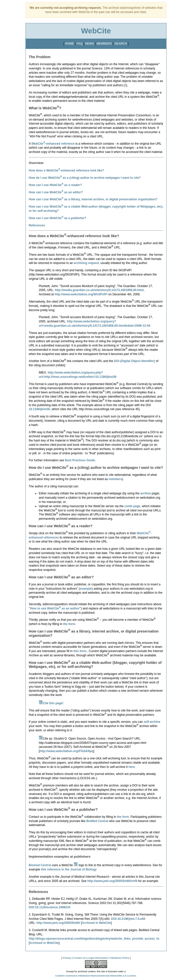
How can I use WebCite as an (56, 192)
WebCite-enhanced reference (53, 144)
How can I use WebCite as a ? (55, 185)
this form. (80, 651)
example (86, 589)
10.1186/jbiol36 (39, 409)
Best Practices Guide (80, 460)
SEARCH (121, 44)
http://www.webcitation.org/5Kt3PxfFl (81, 294)
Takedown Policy (120, 958)
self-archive (152, 722)
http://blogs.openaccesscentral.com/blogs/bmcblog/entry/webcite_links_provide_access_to (94, 939)
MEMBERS (104, 44)
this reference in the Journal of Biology (69, 869)
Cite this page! (51, 703)
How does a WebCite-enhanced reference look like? (66, 170)
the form (69, 624)
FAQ (80, 44)
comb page (132, 506)
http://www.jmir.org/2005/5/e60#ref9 (112, 881)
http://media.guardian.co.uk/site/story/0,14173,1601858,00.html (99, 290)
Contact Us (80, 958)
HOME (69, 44)
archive (145, 493)
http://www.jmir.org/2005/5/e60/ (58, 923)
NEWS (89, 44)
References (37, 225)
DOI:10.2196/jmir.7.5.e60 (128, 919)
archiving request (86, 263)
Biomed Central (40, 865)
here (132, 767)
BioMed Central (97, 821)
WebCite (96, 31)
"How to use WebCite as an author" (55, 608)
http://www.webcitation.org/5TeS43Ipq (66, 751)
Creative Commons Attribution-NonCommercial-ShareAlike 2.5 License (96, 976)
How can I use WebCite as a (57, 218)
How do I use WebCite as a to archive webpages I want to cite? (85, 178)
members (115, 479)
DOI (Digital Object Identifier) (134, 361)
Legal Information (98, 958)
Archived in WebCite (96, 923)
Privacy (67, 958)
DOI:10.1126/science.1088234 (49, 907)
